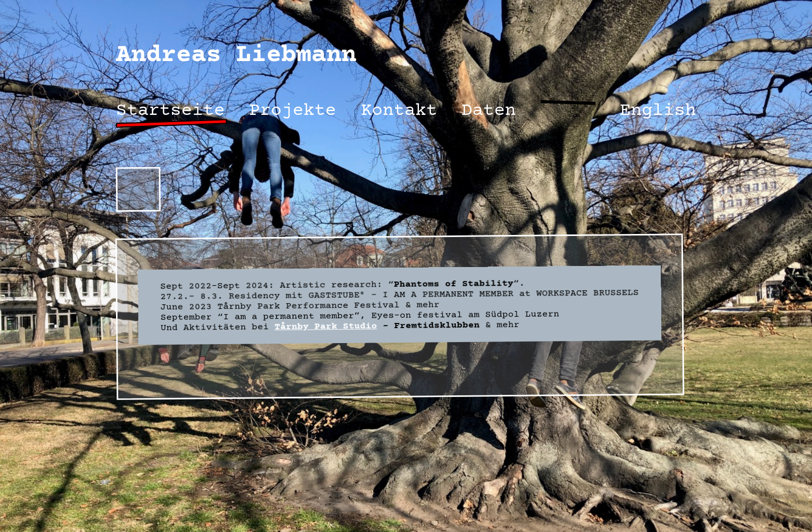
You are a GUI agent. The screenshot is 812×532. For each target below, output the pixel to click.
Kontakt (399, 111)
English (658, 111)
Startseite (170, 111)
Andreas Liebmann (236, 56)
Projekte (293, 111)
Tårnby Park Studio (326, 327)
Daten (489, 111)
